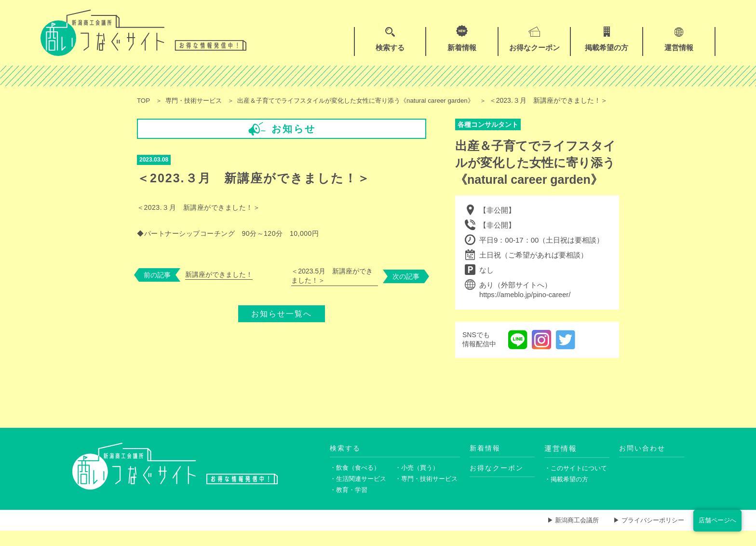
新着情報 (486, 460)
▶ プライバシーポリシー (646, 535)
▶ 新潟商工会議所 (566, 535)
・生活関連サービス (360, 492)
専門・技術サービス (197, 100)
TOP (144, 100)
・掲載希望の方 (568, 492)
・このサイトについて (577, 480)
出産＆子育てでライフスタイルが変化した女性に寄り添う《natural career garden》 (371, 100)
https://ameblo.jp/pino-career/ (526, 307)
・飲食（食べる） (357, 480)
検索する (346, 460)
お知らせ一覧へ (282, 322)
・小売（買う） (418, 480)
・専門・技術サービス (427, 492)
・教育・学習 (350, 504)
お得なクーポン (498, 481)
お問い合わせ (644, 460)
